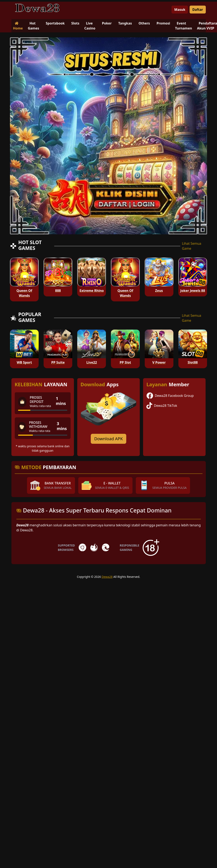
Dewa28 (107, 577)
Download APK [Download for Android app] (109, 439)
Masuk (180, 10)
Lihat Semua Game (192, 246)
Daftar (198, 10)
